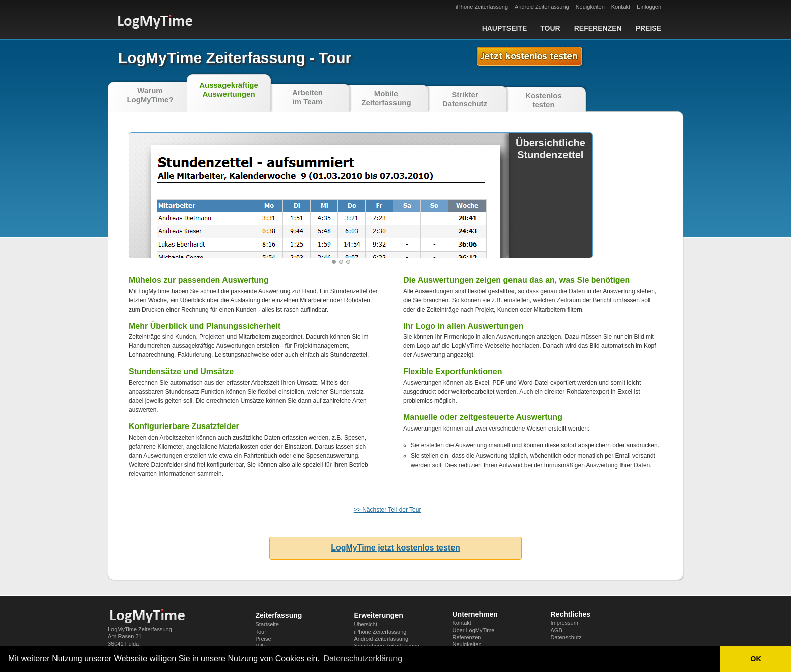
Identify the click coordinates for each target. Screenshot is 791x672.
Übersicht (366, 624)
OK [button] (756, 659)
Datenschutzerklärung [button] (363, 659)
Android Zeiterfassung (542, 7)
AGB (557, 630)
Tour (550, 28)
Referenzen (598, 28)
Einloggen (649, 7)
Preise (648, 28)
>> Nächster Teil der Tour (387, 510)
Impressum (564, 623)
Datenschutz (566, 637)
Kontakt (621, 7)
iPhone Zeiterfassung (482, 7)
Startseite (267, 624)
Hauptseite (505, 28)
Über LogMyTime (474, 630)
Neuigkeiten (590, 7)
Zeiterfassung (279, 615)
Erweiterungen (379, 615)
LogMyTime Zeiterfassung (140, 629)
